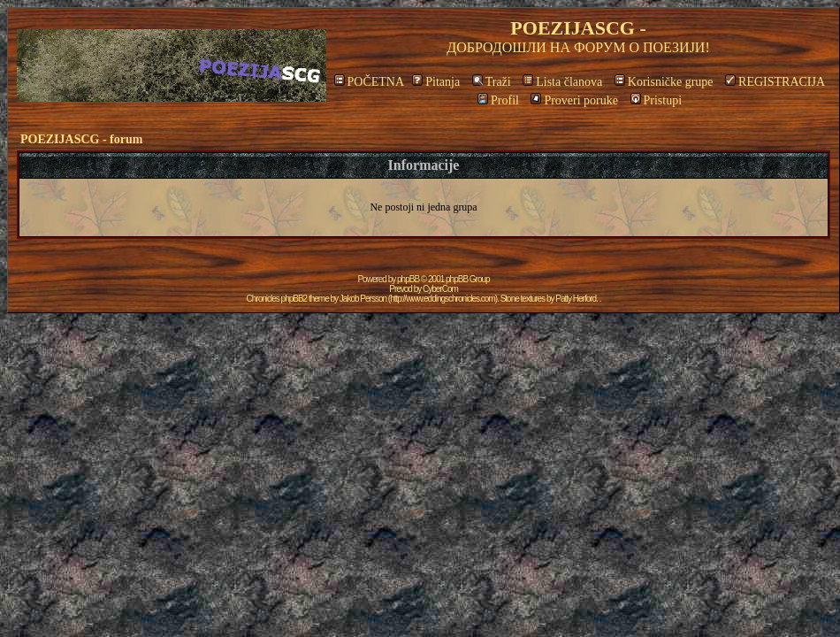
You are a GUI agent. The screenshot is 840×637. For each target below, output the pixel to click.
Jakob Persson (363, 299)
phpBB (408, 279)
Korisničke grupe (664, 82)
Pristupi (657, 100)
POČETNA (369, 82)
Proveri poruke (574, 100)
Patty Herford (576, 299)
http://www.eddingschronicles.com (443, 299)
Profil (498, 100)
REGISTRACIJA (775, 82)
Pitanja (436, 82)
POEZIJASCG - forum (81, 139)
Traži (492, 82)
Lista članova (562, 82)
